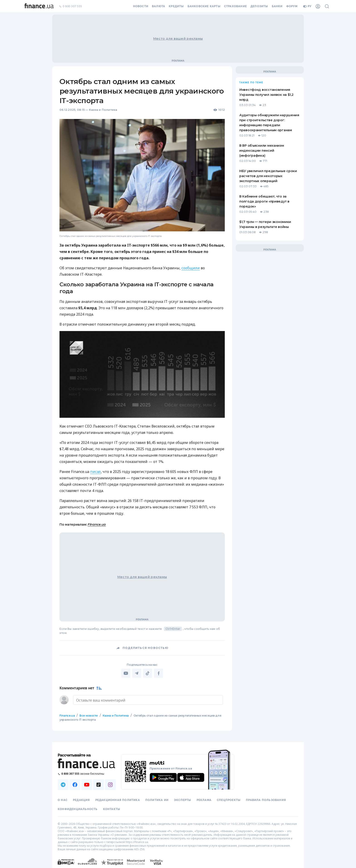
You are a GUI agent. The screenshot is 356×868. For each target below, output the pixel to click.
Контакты (112, 809)
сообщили (191, 268)
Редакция (81, 800)
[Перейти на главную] (39, 6)
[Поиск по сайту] (327, 6)
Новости (141, 6)
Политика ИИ (157, 800)
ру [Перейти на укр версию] (307, 6)
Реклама (204, 800)
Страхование (235, 6)
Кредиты (176, 6)
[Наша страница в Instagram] (110, 784)
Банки (277, 6)
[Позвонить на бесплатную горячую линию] (87, 773)
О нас (63, 800)
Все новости (89, 715)
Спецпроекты (229, 800)
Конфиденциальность (78, 809)
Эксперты (183, 800)
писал (95, 472)
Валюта (158, 6)
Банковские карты (204, 6)
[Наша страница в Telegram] (63, 784)
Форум (292, 6)
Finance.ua (97, 524)
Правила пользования (266, 800)
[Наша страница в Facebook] (75, 784)
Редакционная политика (118, 800)
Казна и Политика (103, 110)
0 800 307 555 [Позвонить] (71, 6)
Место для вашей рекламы (178, 39)
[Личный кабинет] (318, 6)
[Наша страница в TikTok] (99, 784)
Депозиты (259, 6)
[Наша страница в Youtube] (87, 784)
